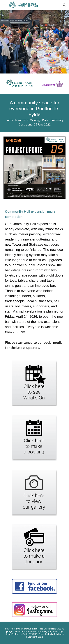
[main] (35, 113)
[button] (4, 5)
